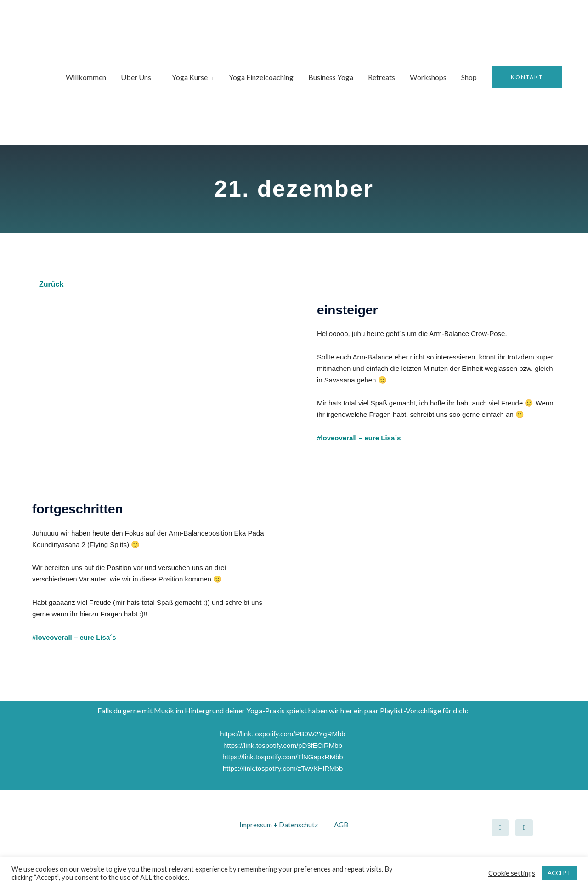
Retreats (382, 77)
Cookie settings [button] (512, 873)
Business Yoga (331, 77)
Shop (469, 77)
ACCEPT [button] (559, 873)
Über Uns (136, 77)
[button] (527, 77)
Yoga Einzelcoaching (261, 77)
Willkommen (86, 77)
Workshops (428, 77)
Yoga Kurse (190, 77)
